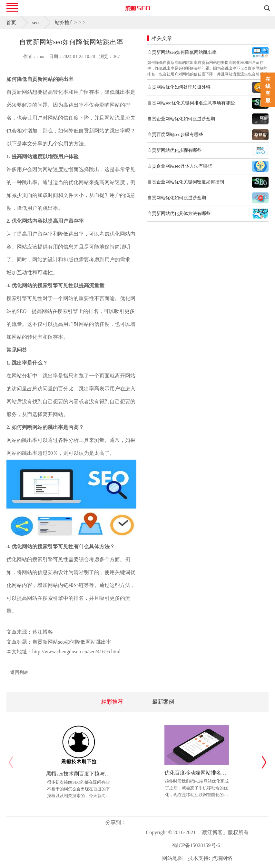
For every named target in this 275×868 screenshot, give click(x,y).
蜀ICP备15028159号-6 (196, 845)
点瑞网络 (222, 858)
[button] (264, 762)
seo (35, 23)
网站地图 (172, 858)
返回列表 (19, 673)
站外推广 (64, 23)
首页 (11, 23)
